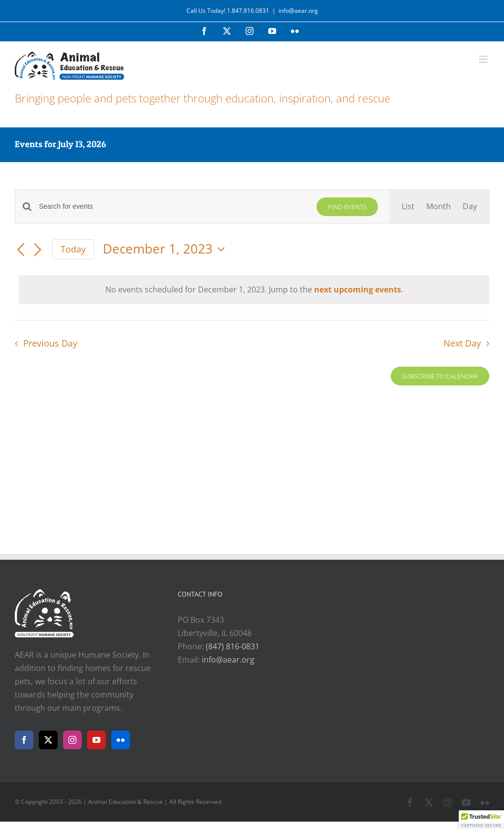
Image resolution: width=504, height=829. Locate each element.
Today (73, 249)
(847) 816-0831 (233, 646)
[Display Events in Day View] (470, 207)
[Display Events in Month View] (439, 207)
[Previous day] (21, 250)
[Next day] (37, 250)
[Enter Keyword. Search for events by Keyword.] (172, 207)
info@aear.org (298, 11)
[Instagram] (72, 740)
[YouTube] (96, 740)
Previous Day (50, 343)
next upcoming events (358, 289)
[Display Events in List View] (408, 207)
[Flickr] (121, 740)
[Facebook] (24, 740)
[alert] (254, 290)
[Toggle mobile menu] (484, 59)
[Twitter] (48, 740)
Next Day (462, 343)
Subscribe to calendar (440, 376)
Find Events (347, 207)
